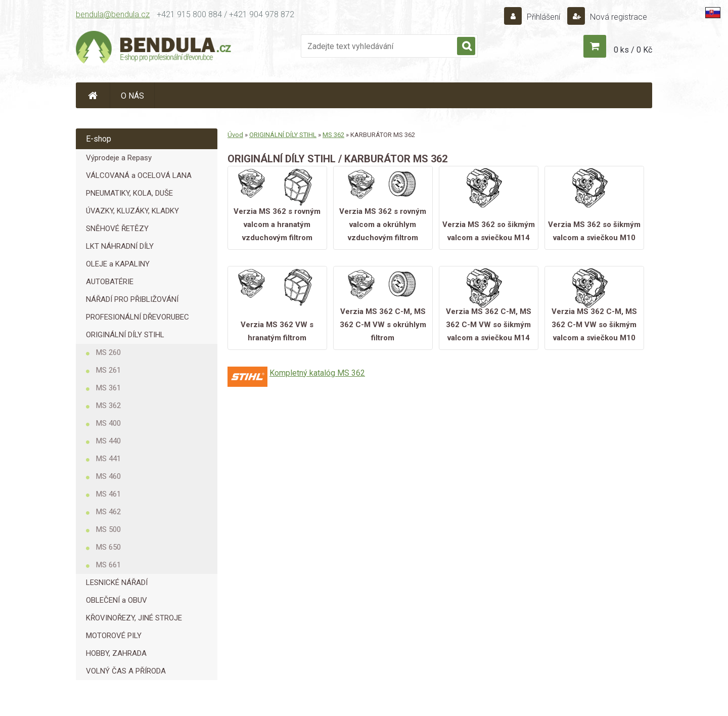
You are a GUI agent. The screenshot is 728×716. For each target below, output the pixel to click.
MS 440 (108, 441)
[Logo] (154, 49)
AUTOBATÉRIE (110, 282)
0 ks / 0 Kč (633, 50)
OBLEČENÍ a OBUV (117, 600)
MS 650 (108, 547)
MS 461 (108, 494)
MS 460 (108, 476)
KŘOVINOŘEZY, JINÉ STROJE (134, 618)
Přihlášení (543, 17)
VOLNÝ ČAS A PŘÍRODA (126, 671)
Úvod (235, 135)
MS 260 (108, 352)
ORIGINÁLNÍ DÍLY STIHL (125, 335)
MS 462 (108, 512)
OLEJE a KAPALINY (118, 264)
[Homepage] (93, 95)
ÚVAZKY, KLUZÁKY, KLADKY (132, 211)
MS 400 (108, 423)
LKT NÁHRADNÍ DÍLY (120, 246)
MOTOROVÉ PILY (114, 636)
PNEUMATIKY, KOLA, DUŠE (129, 193)
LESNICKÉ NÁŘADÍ (117, 583)
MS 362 (108, 406)
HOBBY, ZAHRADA (116, 653)
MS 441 (108, 459)
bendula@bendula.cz (113, 14)
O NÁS (132, 96)
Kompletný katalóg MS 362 (317, 373)
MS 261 (108, 370)
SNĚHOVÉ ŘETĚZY (117, 229)
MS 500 (108, 529)
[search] (466, 47)
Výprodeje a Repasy (119, 158)
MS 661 (108, 565)
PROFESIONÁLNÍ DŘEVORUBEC (138, 317)
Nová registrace (618, 17)
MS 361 (108, 388)
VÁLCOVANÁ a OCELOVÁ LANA (139, 175)
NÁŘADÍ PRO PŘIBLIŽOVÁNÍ (132, 299)
